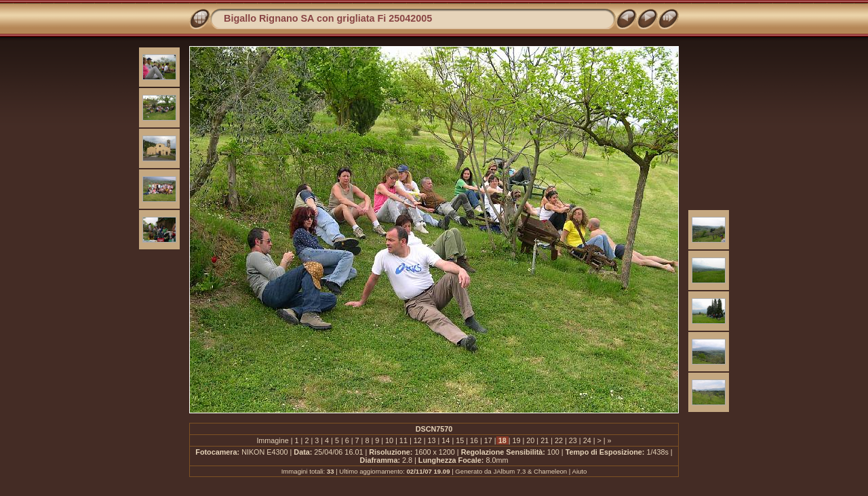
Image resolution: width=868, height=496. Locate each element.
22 (559, 440)
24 (587, 440)
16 (474, 440)
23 (573, 440)
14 (446, 440)
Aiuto (579, 471)
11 (403, 440)
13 (432, 440)
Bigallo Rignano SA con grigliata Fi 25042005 (328, 18)
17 (488, 440)
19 (517, 440)
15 (460, 440)
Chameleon (550, 471)
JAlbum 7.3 (509, 471)
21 (545, 440)
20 (530, 440)
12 (418, 440)
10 (389, 440)
